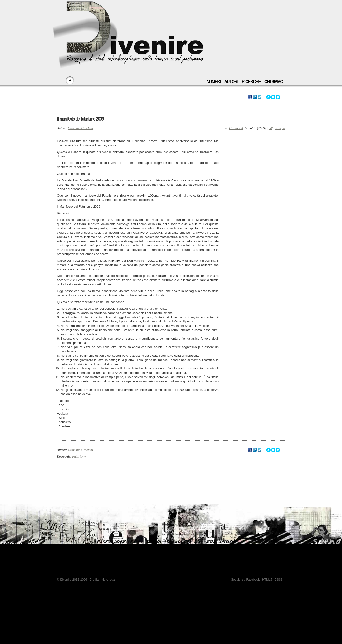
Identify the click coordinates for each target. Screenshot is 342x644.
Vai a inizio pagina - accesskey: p (278, 97)
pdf (271, 128)
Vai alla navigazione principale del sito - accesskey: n (273, 97)
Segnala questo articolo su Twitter (260, 97)
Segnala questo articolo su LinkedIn (255, 97)
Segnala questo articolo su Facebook (250, 97)
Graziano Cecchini (81, 128)
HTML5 (267, 580)
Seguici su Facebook (245, 580)
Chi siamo (274, 82)
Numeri (214, 82)
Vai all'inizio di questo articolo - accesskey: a (268, 97)
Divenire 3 (236, 128)
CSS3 (279, 580)
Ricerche (251, 82)
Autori (231, 82)
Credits (94, 580)
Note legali (109, 580)
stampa (280, 128)
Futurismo (79, 457)
